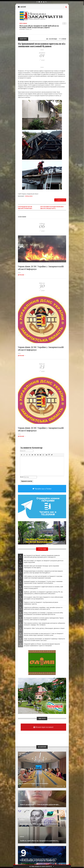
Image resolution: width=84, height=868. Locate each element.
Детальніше (22, 275)
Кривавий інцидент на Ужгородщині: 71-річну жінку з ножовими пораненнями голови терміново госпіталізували (43, 582)
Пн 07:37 (21, 640)
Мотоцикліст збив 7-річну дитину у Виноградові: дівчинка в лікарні (44, 628)
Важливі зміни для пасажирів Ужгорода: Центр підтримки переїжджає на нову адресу (41, 567)
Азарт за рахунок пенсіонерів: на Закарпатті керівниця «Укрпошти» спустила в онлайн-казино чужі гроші (45, 640)
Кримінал (22, 837)
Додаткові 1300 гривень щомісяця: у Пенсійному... (40, 824)
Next (65, 23)
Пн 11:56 (21, 598)
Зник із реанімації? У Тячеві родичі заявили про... (40, 804)
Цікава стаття (60, 200)
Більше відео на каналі (44, 727)
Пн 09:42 (21, 619)
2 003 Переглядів (52, 39)
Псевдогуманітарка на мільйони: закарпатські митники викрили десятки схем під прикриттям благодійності (43, 572)
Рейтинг (63, 39)
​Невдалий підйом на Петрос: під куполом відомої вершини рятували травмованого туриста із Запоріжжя (42, 645)
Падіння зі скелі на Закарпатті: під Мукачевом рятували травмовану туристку (41, 603)
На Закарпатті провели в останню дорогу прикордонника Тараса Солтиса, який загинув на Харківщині (44, 619)
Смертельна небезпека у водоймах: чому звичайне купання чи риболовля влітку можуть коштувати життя (43, 608)
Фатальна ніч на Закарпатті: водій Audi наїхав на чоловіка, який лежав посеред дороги (39, 27)
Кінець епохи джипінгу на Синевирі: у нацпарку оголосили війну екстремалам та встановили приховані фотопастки (43, 613)
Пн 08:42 (21, 629)
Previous (63, 23)
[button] (22, 455)
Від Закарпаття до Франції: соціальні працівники (34, 783)
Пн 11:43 (21, 603)
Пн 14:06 (21, 567)
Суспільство (23, 782)
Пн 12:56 (21, 587)
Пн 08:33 (21, 634)
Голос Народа (22, 801)
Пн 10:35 (21, 608)
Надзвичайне (29, 196)
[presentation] (22, 455)
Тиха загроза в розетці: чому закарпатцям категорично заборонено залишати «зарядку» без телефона (44, 624)
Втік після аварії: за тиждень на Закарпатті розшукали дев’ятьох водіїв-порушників (44, 561)
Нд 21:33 (21, 645)
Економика (22, 820)
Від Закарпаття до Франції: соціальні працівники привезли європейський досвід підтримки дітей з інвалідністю (42, 556)
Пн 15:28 (21, 561)
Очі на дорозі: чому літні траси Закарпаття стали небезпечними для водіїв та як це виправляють (43, 598)
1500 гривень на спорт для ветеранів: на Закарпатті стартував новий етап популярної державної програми (43, 577)
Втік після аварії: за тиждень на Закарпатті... (38, 860)
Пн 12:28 (21, 593)
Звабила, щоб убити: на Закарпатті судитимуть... (39, 841)
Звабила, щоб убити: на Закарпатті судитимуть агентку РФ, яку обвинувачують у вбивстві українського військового (43, 593)
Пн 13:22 (21, 582)
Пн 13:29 (21, 577)
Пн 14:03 (21, 572)
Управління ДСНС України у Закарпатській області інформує (41, 268)
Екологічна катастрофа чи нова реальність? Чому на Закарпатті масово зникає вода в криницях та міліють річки (44, 634)
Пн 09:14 (21, 624)
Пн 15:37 (21, 556)
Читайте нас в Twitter (43, 489)
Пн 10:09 (21, 613)
